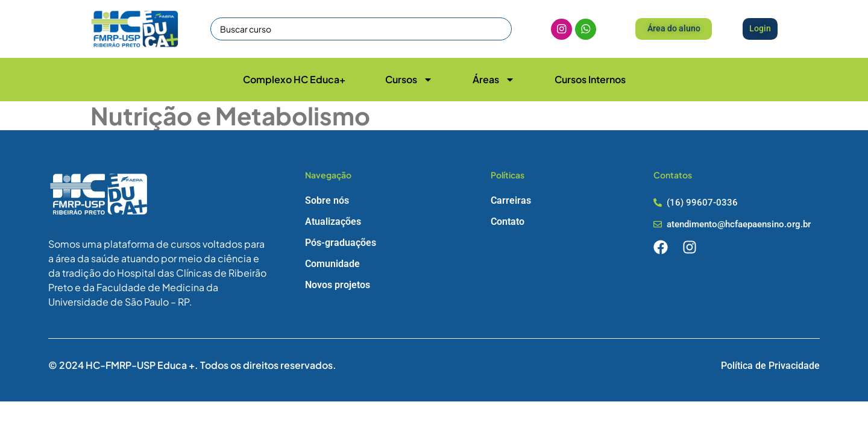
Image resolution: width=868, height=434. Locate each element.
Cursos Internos (590, 79)
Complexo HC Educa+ (294, 79)
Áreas (494, 80)
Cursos (409, 80)
